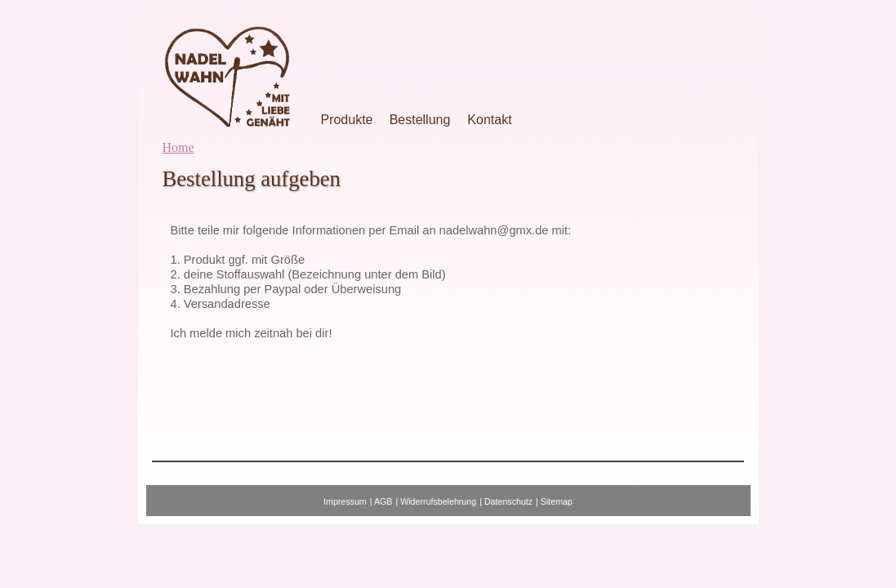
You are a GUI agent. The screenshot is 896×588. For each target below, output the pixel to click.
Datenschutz (508, 501)
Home (178, 147)
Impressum (345, 501)
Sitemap (557, 501)
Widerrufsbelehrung (438, 501)
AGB (383, 501)
